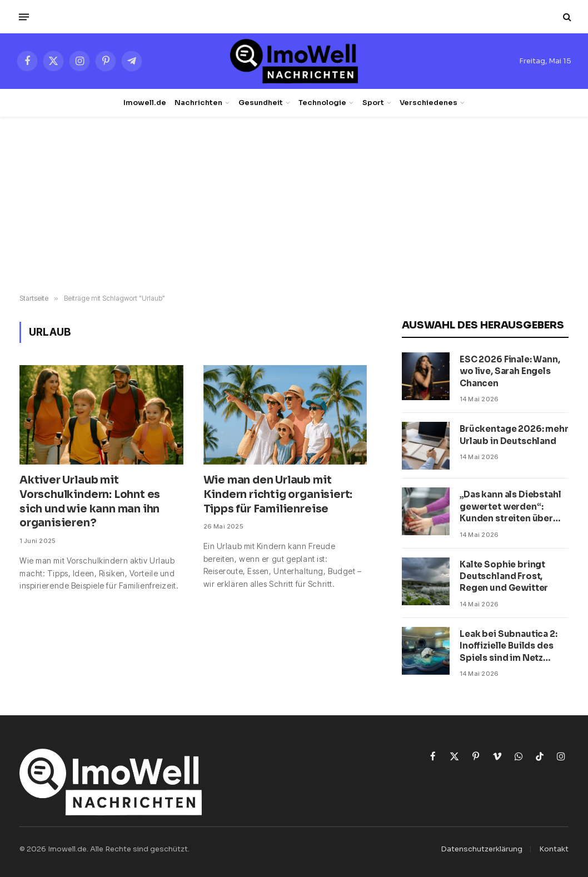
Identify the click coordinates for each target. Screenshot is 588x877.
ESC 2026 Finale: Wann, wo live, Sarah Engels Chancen (510, 371)
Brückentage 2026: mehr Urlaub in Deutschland (514, 435)
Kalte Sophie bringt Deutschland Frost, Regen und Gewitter (504, 576)
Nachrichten (198, 103)
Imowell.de (145, 103)
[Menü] (24, 17)
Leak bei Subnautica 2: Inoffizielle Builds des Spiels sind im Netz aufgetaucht (509, 646)
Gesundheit (261, 103)
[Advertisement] (294, 206)
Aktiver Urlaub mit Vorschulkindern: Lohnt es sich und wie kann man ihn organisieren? (90, 502)
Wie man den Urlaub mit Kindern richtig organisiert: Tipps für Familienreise (278, 495)
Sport (373, 103)
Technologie (322, 103)
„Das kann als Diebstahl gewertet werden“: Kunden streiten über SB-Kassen (510, 507)
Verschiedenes (428, 103)
